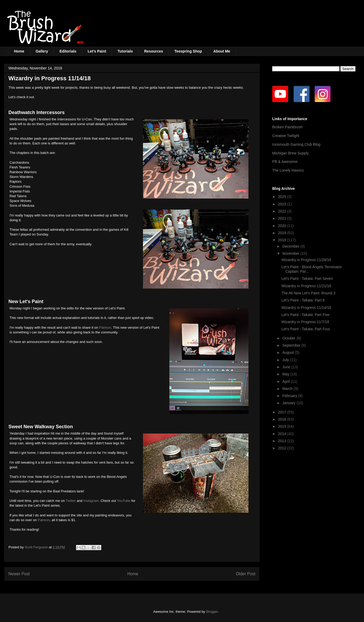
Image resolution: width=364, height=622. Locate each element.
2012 (283, 448)
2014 (283, 434)
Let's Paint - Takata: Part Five (305, 315)
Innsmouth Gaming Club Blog (296, 144)
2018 (283, 240)
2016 (283, 419)
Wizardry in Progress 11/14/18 (306, 308)
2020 (283, 226)
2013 (283, 441)
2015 (283, 426)
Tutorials (125, 51)
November (291, 253)
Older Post (246, 574)
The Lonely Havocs (288, 170)
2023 (283, 204)
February (290, 396)
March (288, 389)
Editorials (68, 51)
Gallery (42, 51)
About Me (222, 51)
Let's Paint (97, 51)
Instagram (91, 501)
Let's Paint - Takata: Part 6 (303, 300)
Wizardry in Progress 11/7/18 (305, 322)
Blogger (212, 612)
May (286, 374)
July (286, 360)
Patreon (105, 328)
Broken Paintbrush (287, 127)
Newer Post (19, 574)
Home (19, 51)
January (289, 403)
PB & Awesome (285, 162)
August (288, 352)
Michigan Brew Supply (291, 153)
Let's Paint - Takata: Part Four (306, 329)
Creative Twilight (286, 136)
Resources (154, 51)
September (292, 345)
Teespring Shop (188, 51)
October (289, 338)
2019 (283, 233)
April (286, 381)
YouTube (124, 501)
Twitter (71, 501)
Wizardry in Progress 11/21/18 (306, 286)
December (291, 246)
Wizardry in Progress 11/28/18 (306, 260)
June (287, 367)
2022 (283, 211)
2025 (283, 197)
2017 (283, 412)
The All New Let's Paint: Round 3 (308, 293)
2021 (283, 218)
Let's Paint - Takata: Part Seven (307, 279)
